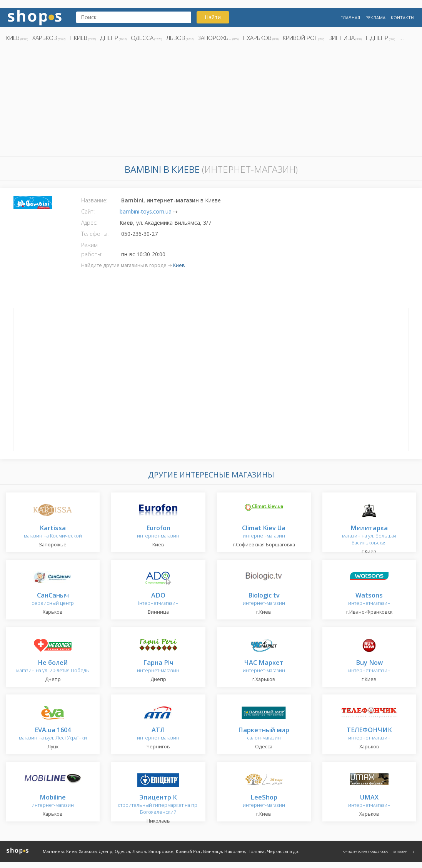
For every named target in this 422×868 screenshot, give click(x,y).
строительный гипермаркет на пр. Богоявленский (158, 805)
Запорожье (215, 38)
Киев (13, 38)
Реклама (375, 18)
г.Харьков (257, 38)
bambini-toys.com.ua (146, 211)
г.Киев (78, 38)
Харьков (45, 38)
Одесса (142, 38)
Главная (350, 18)
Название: (94, 200)
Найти (213, 17)
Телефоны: (95, 234)
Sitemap (400, 851)
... (402, 38)
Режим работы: (92, 250)
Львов (176, 38)
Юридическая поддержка (365, 851)
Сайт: (88, 211)
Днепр (109, 38)
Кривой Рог (300, 38)
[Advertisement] (211, 101)
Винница (342, 38)
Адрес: (89, 223)
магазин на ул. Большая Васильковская (369, 535)
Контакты (403, 18)
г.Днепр (377, 38)
